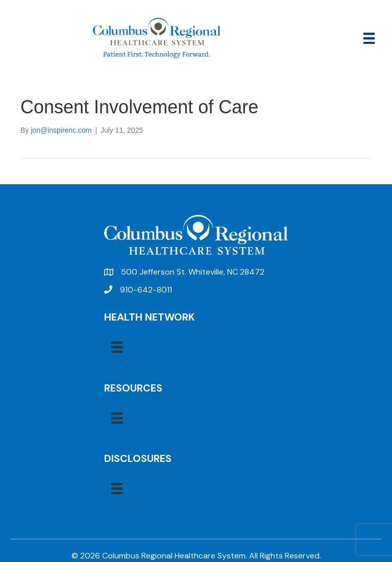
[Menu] (369, 38)
